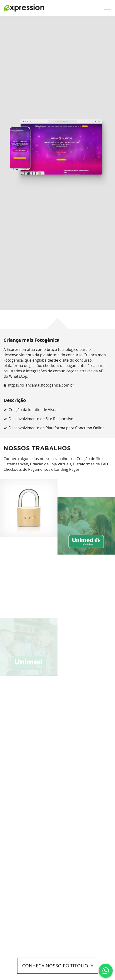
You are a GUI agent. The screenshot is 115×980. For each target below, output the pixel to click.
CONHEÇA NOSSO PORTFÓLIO (58, 966)
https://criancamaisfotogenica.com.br (39, 385)
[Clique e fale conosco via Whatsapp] (106, 971)
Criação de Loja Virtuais (51, 464)
